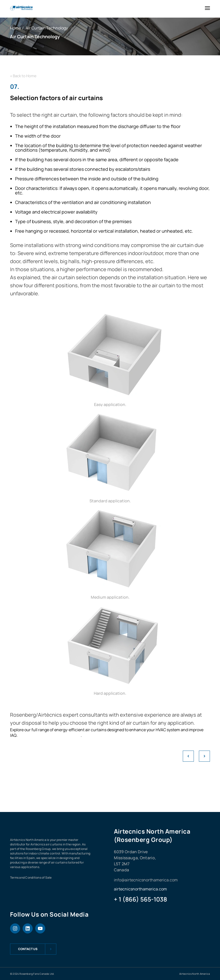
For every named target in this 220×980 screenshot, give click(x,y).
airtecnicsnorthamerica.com (140, 889)
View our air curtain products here (50, 735)
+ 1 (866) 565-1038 (140, 899)
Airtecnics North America (195, 974)
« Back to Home (23, 76)
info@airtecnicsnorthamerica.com (146, 880)
